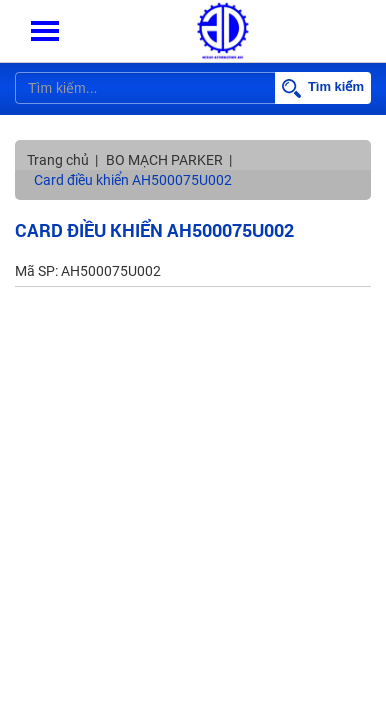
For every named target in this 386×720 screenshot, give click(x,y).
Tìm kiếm (323, 88)
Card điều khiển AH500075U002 (133, 180)
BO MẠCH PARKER (164, 160)
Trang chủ (58, 160)
